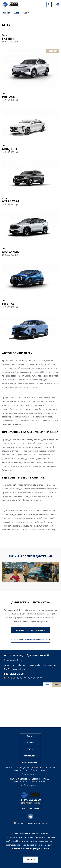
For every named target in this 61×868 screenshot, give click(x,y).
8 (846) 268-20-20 (14, 674)
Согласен (31, 859)
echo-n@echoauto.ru (31, 803)
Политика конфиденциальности (31, 823)
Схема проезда (31, 774)
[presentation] (47, 685)
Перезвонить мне (30, 809)
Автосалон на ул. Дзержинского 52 (31, 630)
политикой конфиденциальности (31, 849)
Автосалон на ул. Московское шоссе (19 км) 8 (31, 639)
